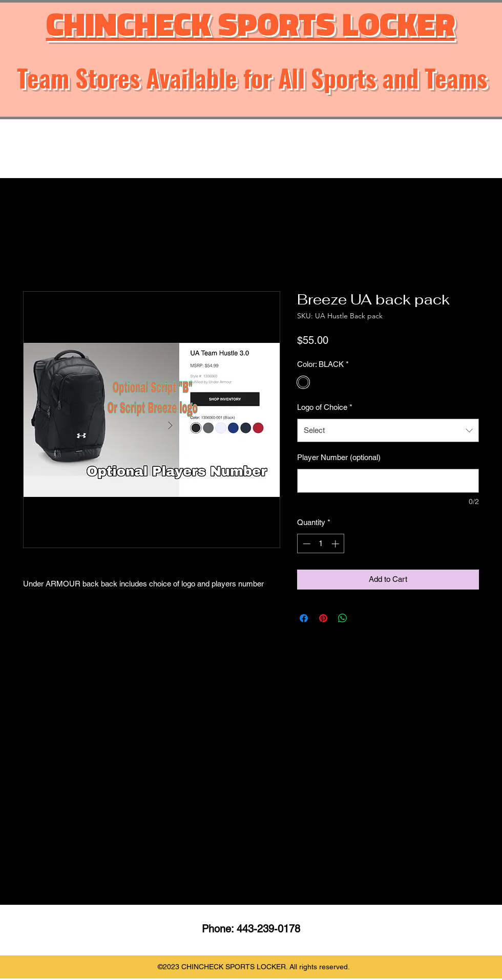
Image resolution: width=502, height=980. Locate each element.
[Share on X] (362, 618)
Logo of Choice (325, 407)
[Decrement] (306, 544)
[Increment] (336, 544)
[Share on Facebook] (304, 618)
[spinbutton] (321, 544)
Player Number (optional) (339, 457)
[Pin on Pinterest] (323, 618)
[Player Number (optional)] (388, 481)
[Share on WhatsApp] (343, 618)
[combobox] (388, 430)
